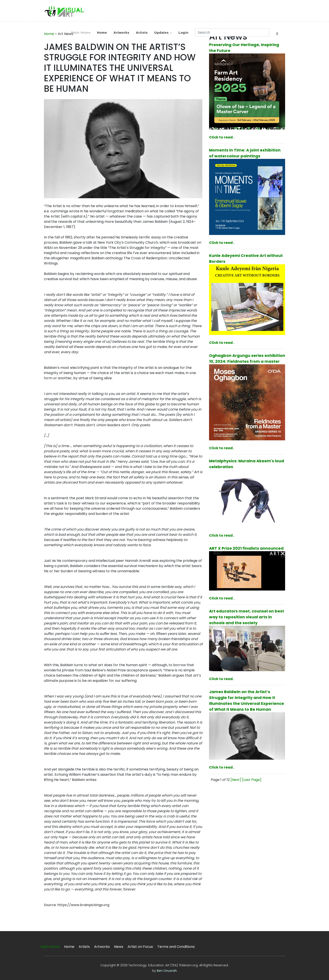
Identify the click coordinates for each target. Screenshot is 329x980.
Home (102, 32)
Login (183, 32)
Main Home (81, 32)
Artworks (122, 32)
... (222, 137)
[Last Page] (252, 780)
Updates (161, 32)
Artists (142, 32)
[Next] (236, 780)
